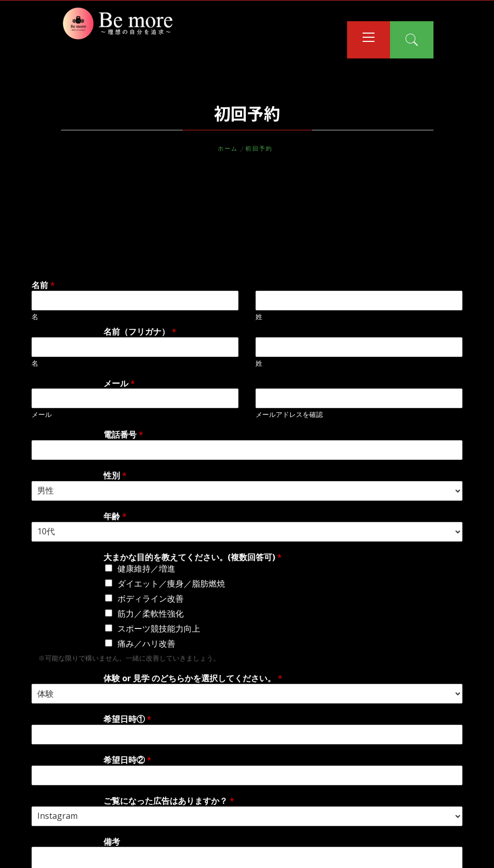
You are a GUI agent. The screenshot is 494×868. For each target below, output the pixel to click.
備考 (112, 842)
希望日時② (128, 760)
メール (119, 384)
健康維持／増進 (146, 568)
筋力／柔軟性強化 (151, 613)
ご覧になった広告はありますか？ (169, 801)
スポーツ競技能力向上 (159, 628)
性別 (115, 476)
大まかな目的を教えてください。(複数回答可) (193, 557)
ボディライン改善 (151, 598)
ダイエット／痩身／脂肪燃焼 (171, 583)
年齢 (115, 517)
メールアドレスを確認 (289, 415)
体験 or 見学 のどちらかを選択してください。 (193, 678)
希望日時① (128, 719)
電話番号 (123, 435)
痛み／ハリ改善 (146, 643)
